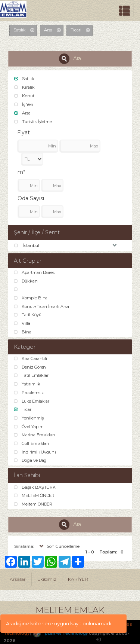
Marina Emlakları (34, 435)
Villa (22, 323)
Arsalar (18, 579)
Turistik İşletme (33, 122)
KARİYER (78, 579)
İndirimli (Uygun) (35, 452)
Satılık (24, 79)
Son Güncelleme (59, 546)
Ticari (23, 409)
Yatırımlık (27, 384)
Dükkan (26, 281)
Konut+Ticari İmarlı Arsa (41, 306)
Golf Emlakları (31, 443)
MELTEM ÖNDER (34, 495)
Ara (70, 59)
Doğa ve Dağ (30, 460)
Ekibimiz (47, 579)
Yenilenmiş (29, 418)
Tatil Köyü (27, 315)
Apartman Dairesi (35, 272)
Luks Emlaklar (32, 401)
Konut (24, 96)
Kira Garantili (30, 358)
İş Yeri (24, 104)
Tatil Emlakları (32, 375)
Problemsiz (29, 393)
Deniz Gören (30, 367)
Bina (23, 332)
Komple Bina (31, 298)
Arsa (22, 113)
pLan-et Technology (60, 633)
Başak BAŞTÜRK (35, 487)
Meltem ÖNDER (33, 504)
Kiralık (24, 87)
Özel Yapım (29, 427)
